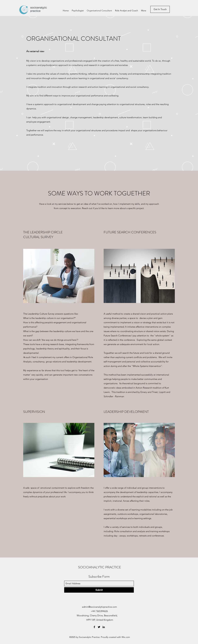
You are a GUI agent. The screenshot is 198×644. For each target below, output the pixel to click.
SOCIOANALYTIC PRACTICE (100, 567)
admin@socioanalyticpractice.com (99, 607)
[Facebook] (94, 627)
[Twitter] (99, 627)
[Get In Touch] (160, 9)
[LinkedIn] (104, 627)
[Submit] (99, 590)
